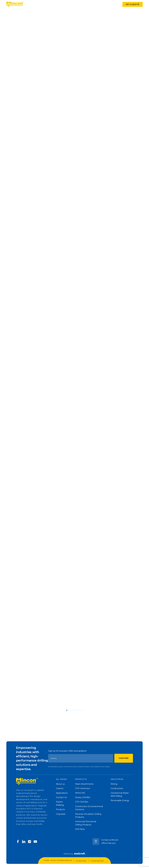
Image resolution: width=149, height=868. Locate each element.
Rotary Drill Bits (83, 797)
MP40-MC (80, 793)
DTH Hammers (83, 788)
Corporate (78, 5)
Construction (117, 788)
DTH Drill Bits (82, 802)
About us (60, 784)
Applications (45, 5)
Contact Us (61, 797)
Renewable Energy (120, 800)
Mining (114, 784)
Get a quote (133, 4)
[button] (67, 710)
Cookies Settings (97, 861)
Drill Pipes (80, 829)
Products (31, 5)
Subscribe (124, 758)
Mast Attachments (84, 784)
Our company (62, 5)
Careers (60, 788)
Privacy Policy (81, 861)
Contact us (109, 5)
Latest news (93, 5)
